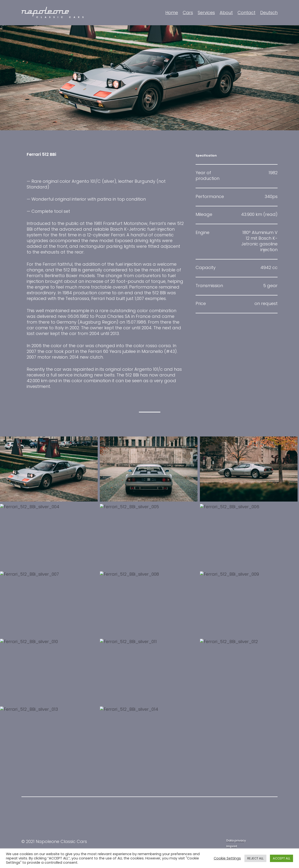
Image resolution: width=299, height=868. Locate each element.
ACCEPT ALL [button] (281, 858)
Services (206, 13)
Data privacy (236, 840)
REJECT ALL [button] (255, 858)
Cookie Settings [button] (227, 858)
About (226, 13)
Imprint (232, 846)
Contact (246, 13)
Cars (188, 13)
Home (172, 13)
